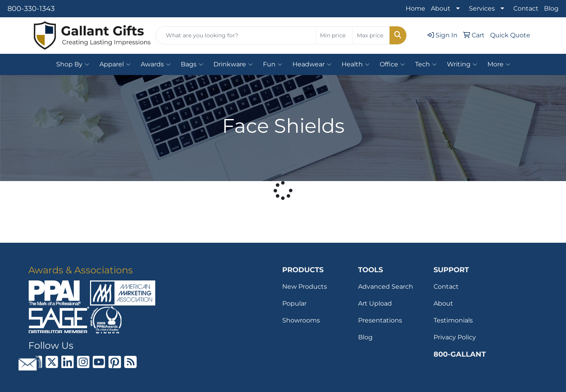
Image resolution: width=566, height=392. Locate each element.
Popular (294, 303)
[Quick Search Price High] (371, 35)
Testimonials (453, 320)
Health (356, 64)
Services (482, 8)
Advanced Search (386, 287)
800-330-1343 (31, 9)
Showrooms (301, 320)
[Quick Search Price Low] (334, 35)
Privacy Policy (455, 337)
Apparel (115, 64)
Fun (273, 64)
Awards (156, 64)
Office (392, 64)
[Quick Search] (236, 35)
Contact (526, 8)
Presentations (380, 320)
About (441, 8)
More (499, 64)
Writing (462, 64)
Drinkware (233, 64)
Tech (426, 64)
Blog (551, 8)
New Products (305, 287)
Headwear (312, 64)
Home (415, 8)
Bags (192, 64)
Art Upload (375, 303)
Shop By (73, 64)
